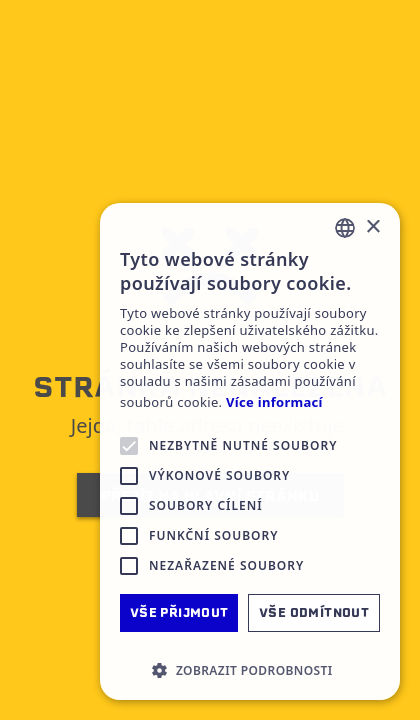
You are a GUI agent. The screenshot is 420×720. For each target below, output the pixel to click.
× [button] (372, 227)
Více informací (274, 402)
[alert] (250, 451)
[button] (250, 670)
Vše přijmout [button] (179, 612)
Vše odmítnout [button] (314, 612)
